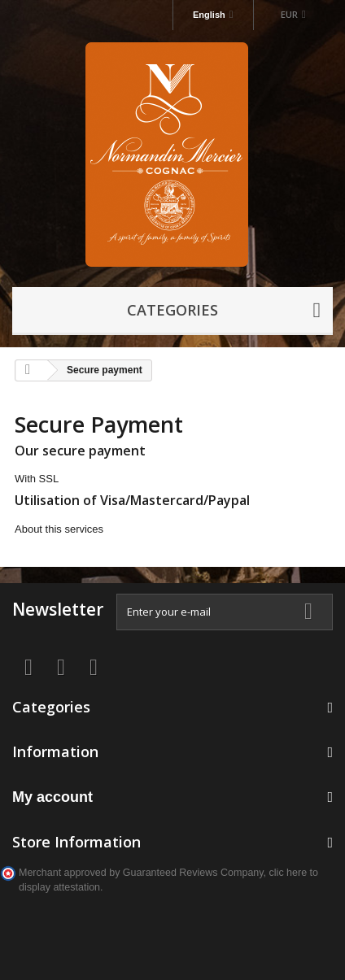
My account (52, 797)
